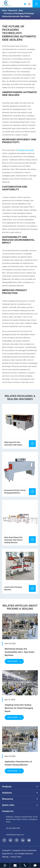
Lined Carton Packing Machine (13, 588)
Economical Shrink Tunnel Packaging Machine (15, 492)
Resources (13, 10)
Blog (21, 10)
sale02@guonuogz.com (15, 835)
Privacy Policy (16, 857)
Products (20, 787)
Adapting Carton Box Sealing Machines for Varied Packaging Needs (19, 708)
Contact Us (8, 811)
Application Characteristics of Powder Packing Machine (18, 763)
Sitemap (5, 857)
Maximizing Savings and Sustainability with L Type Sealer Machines (20, 652)
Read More (14, 661)
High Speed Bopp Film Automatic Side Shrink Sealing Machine (13, 540)
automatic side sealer (26, 150)
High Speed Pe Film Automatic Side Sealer (13, 444)
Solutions (20, 793)
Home (4, 10)
